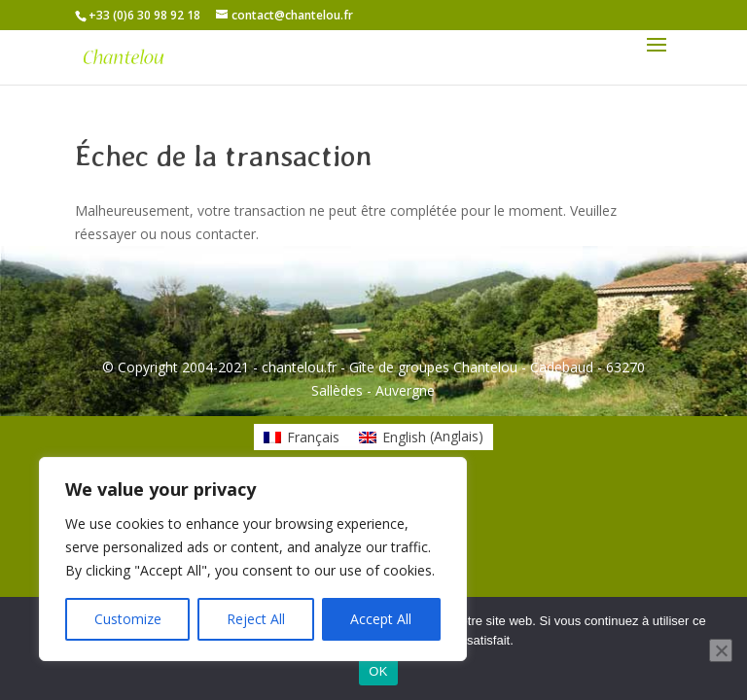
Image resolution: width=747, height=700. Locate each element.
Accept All (381, 619)
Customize (128, 619)
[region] (253, 559)
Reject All (256, 619)
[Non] (721, 650)
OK (378, 671)
